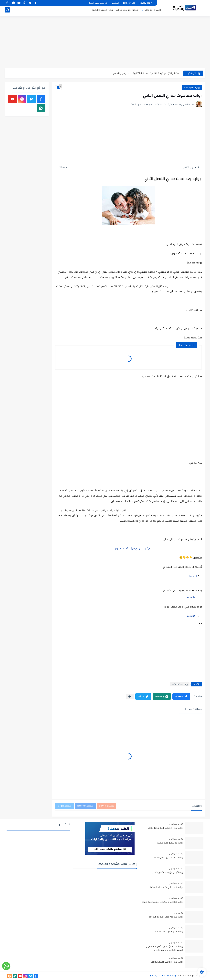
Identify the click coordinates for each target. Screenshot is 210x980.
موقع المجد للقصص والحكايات (162, 976)
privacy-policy (146, 3)
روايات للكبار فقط (192, 88)
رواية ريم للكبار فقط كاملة (170, 843)
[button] (181, 696)
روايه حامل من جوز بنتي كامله (168, 858)
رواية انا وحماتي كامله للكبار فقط (166, 887)
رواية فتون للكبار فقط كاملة (169, 932)
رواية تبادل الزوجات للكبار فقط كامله (165, 828)
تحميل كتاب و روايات (127, 11)
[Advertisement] (105, 43)
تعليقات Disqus (64, 806)
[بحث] (7, 11)
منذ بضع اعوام (175, 824)
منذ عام (177, 913)
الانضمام (192, 576)
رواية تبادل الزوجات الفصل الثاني (168, 873)
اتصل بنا (115, 3)
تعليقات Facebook (85, 806)
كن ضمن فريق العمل (98, 3)
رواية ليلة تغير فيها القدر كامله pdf (166, 917)
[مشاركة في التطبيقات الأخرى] (130, 697)
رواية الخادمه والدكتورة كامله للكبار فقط (163, 902)
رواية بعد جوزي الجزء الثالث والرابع (134, 548)
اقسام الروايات (153, 11)
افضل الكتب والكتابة (103, 11)
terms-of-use (129, 3)
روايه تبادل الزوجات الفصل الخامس (166, 962)
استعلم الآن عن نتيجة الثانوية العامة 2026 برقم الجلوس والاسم (147, 73)
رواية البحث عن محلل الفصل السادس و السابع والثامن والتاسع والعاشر (164, 948)
